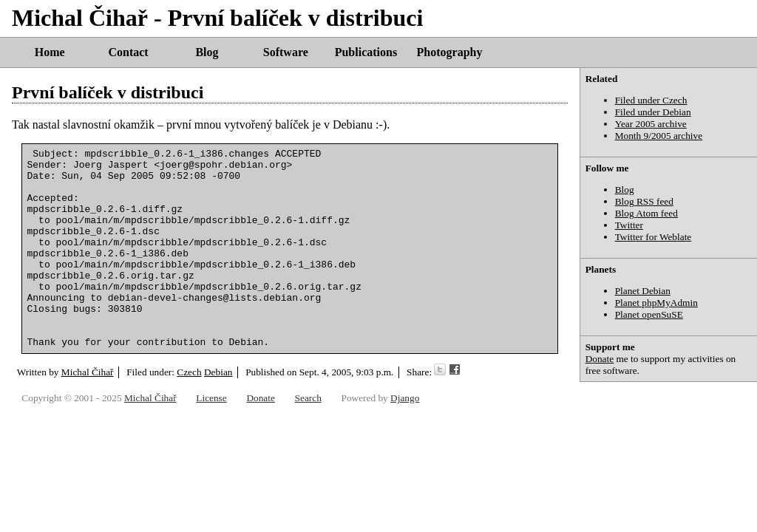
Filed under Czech (651, 100)
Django (405, 433)
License (211, 433)
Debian (218, 412)
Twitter (629, 225)
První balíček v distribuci (108, 92)
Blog (207, 52)
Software (286, 52)
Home (50, 52)
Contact (128, 52)
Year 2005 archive (651, 124)
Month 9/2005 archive (659, 136)
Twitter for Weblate (654, 237)
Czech (189, 412)
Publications (366, 52)
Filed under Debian (653, 112)
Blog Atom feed (646, 213)
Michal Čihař (88, 412)
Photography (450, 52)
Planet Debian (643, 291)
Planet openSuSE (649, 314)
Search (308, 433)
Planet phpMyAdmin (656, 303)
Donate (600, 359)
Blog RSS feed (644, 201)
